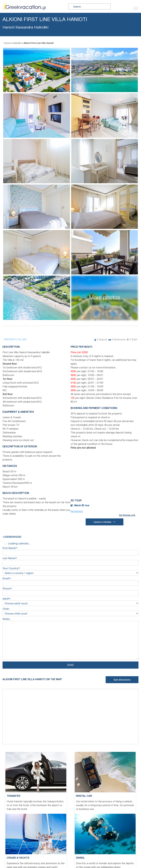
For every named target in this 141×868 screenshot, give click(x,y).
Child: (70, 611)
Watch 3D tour (80, 506)
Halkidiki (17, 43)
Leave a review (105, 522)
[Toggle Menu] (136, 8)
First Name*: (70, 550)
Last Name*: (70, 561)
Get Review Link (127, 515)
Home (7, 43)
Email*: (70, 581)
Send (71, 665)
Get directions (122, 680)
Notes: (70, 639)
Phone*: (70, 591)
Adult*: (70, 601)
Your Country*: (70, 571)
